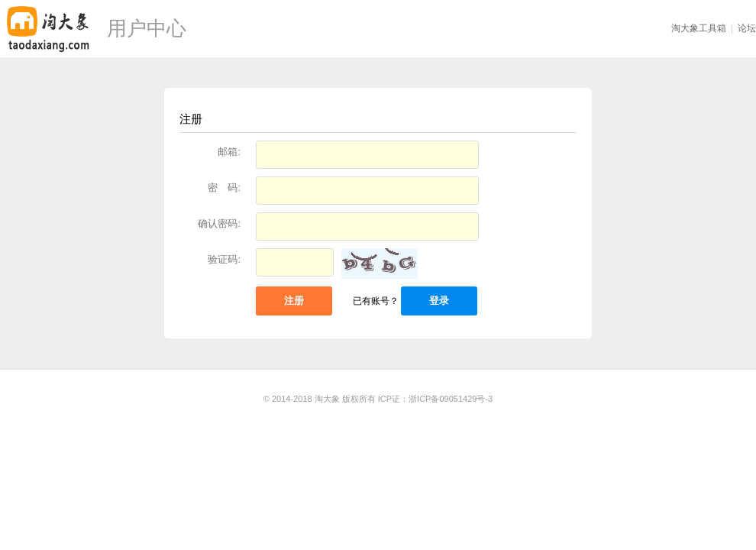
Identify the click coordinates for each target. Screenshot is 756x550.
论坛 (747, 28)
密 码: (224, 188)
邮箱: (229, 152)
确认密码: (219, 223)
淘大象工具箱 (699, 28)
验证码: (224, 259)
